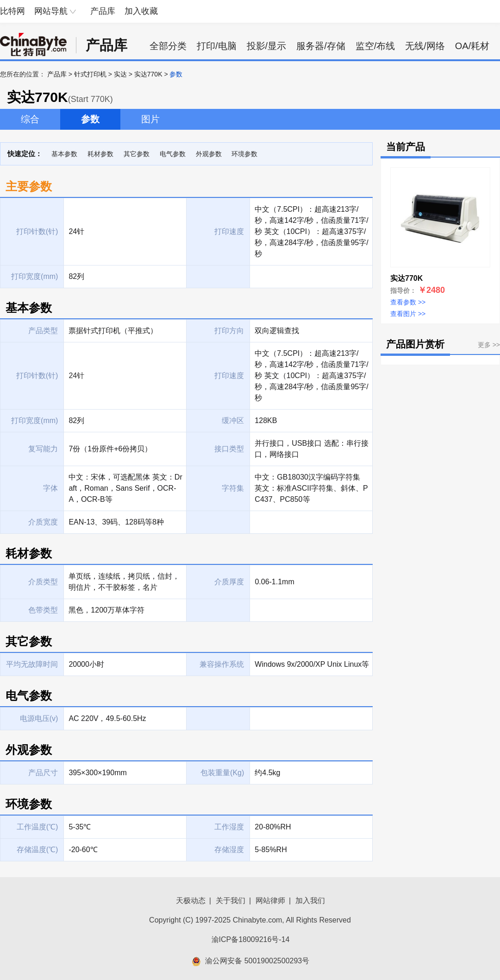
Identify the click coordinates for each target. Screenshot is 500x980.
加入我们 (310, 901)
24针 (76, 376)
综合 (30, 119)
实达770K (148, 74)
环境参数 (244, 154)
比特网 (12, 11)
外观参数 (209, 154)
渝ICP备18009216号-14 (251, 939)
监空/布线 (375, 46)
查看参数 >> (408, 302)
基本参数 (64, 154)
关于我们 (231, 901)
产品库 (103, 11)
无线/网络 (425, 46)
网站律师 (270, 901)
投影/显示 (267, 46)
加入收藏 (141, 11)
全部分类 (168, 46)
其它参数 (137, 154)
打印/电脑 (217, 46)
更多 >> (489, 345)
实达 (120, 74)
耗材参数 (100, 154)
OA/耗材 (472, 46)
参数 (90, 119)
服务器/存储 (321, 46)
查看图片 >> (408, 314)
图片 (150, 119)
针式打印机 (90, 74)
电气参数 (173, 154)
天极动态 (191, 901)
